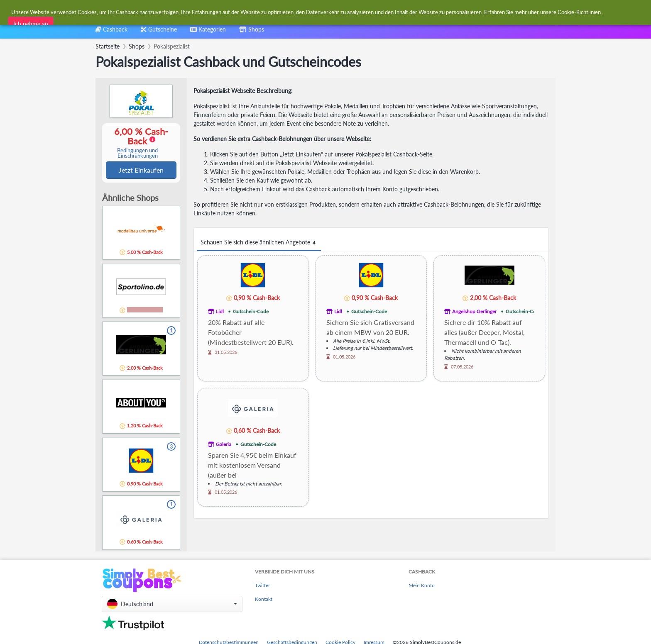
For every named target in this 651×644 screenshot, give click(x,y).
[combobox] (305, 12)
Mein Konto (422, 586)
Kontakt (264, 600)
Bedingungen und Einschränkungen (137, 154)
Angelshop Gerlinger (474, 311)
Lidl (220, 311)
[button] (172, 605)
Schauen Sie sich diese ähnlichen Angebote (259, 243)
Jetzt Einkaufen (141, 170)
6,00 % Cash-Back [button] (137, 143)
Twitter (262, 586)
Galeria (224, 444)
